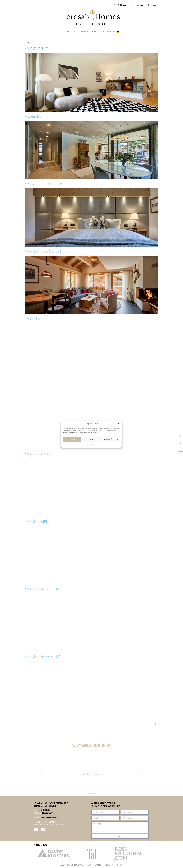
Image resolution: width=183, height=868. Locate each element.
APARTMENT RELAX (36, 49)
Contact (110, 32)
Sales (75, 32)
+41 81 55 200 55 (44, 810)
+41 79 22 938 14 (47, 813)
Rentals (85, 32)
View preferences (111, 439)
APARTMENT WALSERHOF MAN (44, 656)
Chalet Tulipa (33, 319)
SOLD (28, 386)
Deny (91, 439)
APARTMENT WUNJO (37, 521)
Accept (72, 439)
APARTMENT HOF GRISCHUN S (43, 251)
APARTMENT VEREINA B (39, 454)
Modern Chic (33, 116)
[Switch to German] (118, 32)
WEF (94, 32)
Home (66, 32)
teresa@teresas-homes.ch (49, 817)
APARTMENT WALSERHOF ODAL (44, 589)
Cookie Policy (90, 445)
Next (156, 724)
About (101, 32)
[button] (119, 424)
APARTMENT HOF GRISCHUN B (43, 184)
